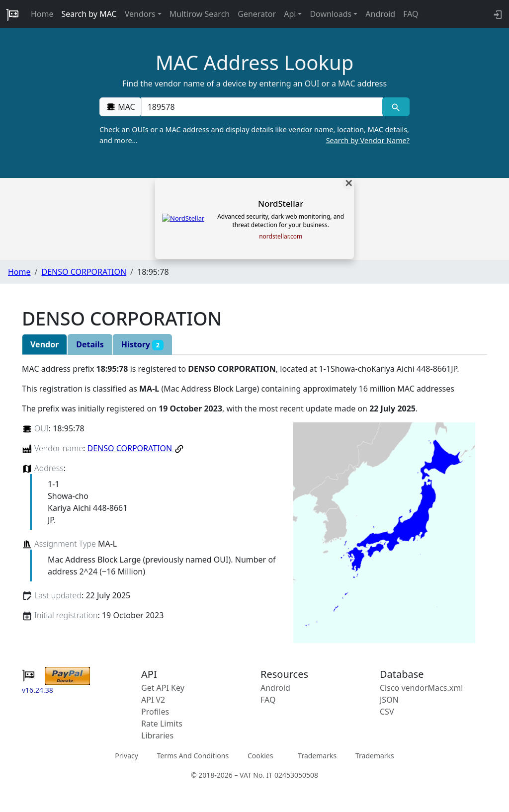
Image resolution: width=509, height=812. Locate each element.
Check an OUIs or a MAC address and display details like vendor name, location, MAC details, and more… (254, 135)
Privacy (127, 756)
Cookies (260, 756)
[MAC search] (396, 107)
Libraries (157, 735)
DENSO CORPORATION (84, 272)
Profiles (155, 712)
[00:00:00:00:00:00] (262, 107)
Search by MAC (89, 14)
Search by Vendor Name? (368, 140)
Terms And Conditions (193, 756)
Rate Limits (162, 724)
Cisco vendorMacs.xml (421, 688)
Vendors (140, 14)
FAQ (411, 14)
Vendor (44, 344)
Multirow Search (200, 14)
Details (90, 344)
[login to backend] (497, 14)
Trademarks (317, 756)
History (142, 345)
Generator (257, 14)
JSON (389, 700)
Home (42, 14)
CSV (387, 712)
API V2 (153, 700)
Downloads (331, 14)
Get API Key (163, 688)
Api (290, 14)
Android (380, 14)
